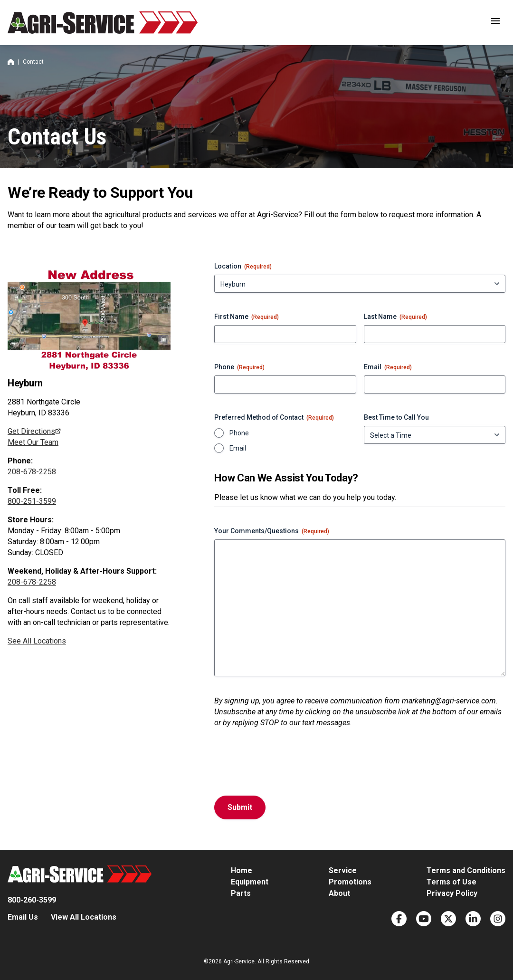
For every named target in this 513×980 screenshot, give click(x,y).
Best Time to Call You (396, 417)
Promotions (350, 882)
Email (388, 367)
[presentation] (286, 766)
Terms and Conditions (466, 870)
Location (243, 267)
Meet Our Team (33, 442)
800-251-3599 (32, 501)
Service (343, 870)
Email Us (23, 917)
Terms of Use (451, 882)
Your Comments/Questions (272, 531)
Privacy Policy (452, 893)
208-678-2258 (32, 472)
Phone (239, 367)
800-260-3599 (32, 900)
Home (11, 62)
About (339, 893)
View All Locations (84, 917)
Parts (241, 893)
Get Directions (31, 431)
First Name (247, 317)
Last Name (395, 317)
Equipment (250, 882)
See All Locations (37, 641)
